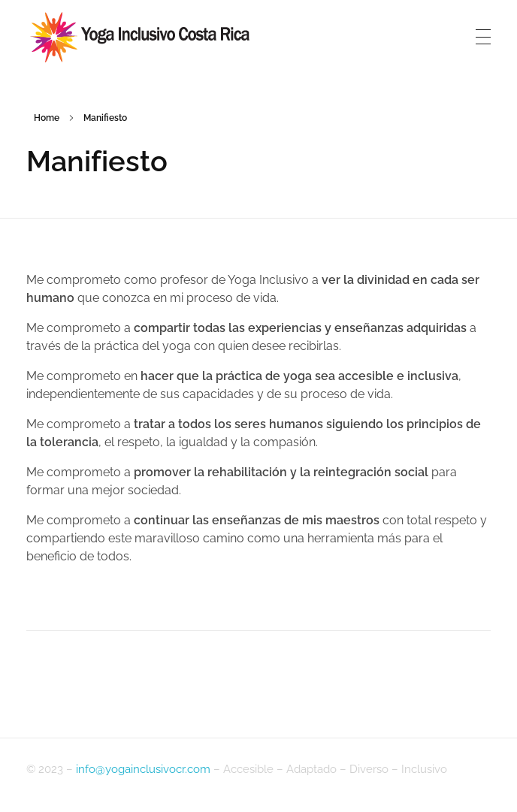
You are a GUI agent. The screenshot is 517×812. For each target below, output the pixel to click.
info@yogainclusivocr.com (143, 769)
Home (47, 118)
